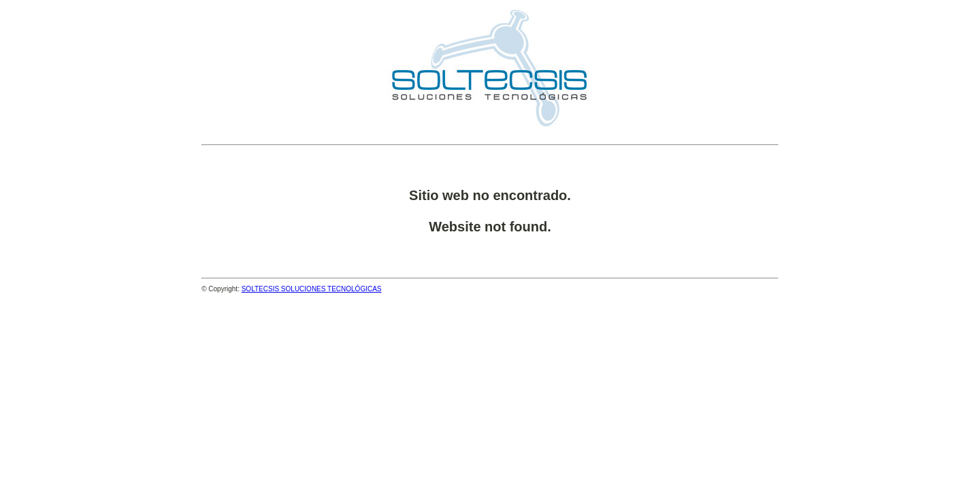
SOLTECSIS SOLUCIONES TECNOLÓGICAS (312, 289)
